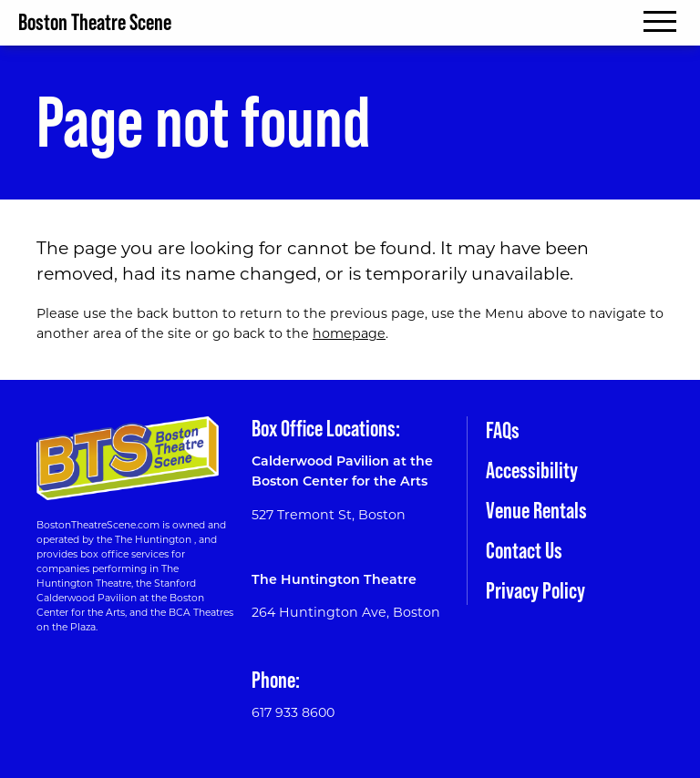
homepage (349, 333)
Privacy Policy (535, 591)
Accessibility (532, 471)
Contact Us (524, 551)
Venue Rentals (536, 511)
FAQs (503, 430)
